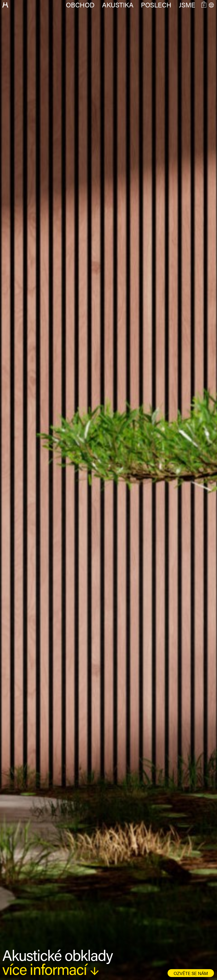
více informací (50, 969)
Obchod (80, 5)
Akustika (118, 5)
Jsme (187, 5)
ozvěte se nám (191, 973)
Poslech (156, 5)
